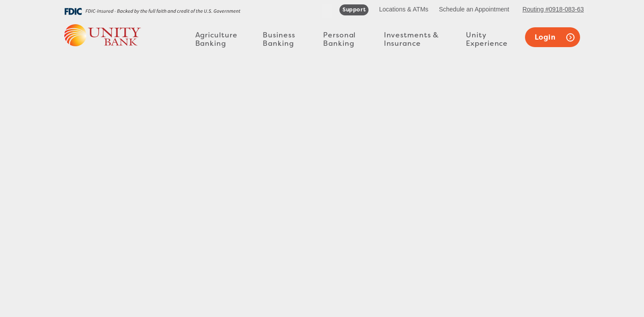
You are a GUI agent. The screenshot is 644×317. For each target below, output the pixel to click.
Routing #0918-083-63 (553, 9)
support (354, 10)
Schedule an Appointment (474, 9)
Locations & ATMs (404, 9)
